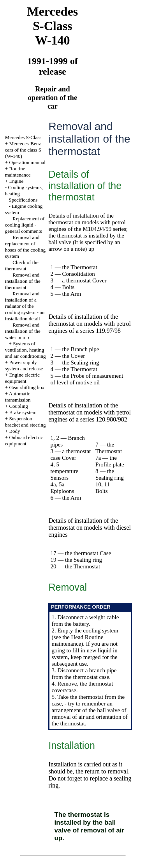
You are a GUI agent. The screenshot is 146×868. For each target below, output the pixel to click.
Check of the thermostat (22, 265)
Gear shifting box (27, 387)
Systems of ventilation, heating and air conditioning (26, 350)
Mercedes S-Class (23, 137)
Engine (16, 181)
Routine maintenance (18, 172)
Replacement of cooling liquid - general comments (25, 225)
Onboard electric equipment (24, 440)
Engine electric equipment (22, 378)
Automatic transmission (18, 397)
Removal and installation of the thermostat (23, 281)
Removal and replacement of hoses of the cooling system (25, 247)
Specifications (23, 200)
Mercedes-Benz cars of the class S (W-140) (23, 150)
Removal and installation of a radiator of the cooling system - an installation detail (25, 306)
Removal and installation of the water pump (23, 331)
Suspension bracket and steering (26, 422)
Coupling (18, 406)
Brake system (23, 412)
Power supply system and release (24, 365)
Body (14, 431)
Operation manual (27, 162)
